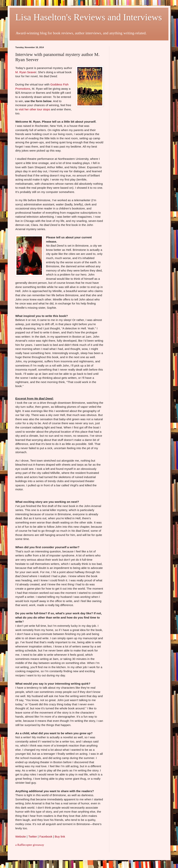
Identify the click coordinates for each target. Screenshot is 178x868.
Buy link (60, 836)
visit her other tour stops (34, 109)
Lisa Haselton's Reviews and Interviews (89, 17)
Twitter (33, 836)
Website (21, 836)
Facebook (46, 836)
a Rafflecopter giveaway (30, 845)
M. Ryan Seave (25, 72)
